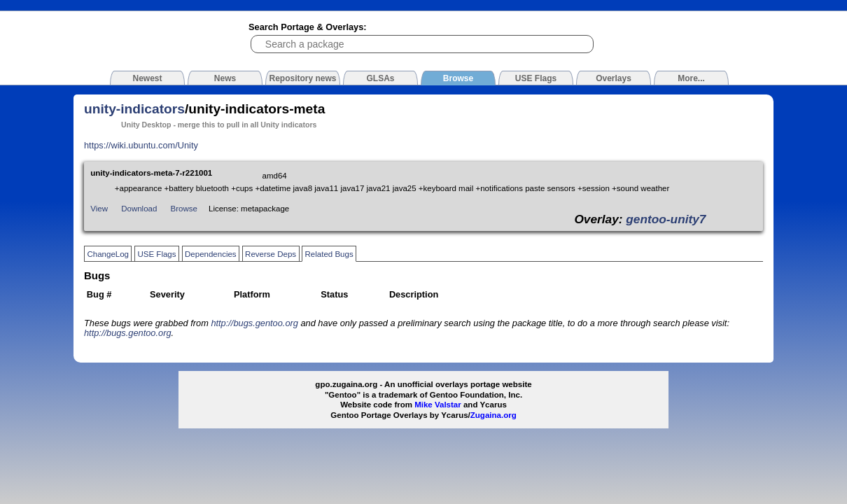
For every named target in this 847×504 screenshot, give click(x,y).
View (99, 209)
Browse (184, 209)
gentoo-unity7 (666, 219)
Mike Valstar (438, 405)
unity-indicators (134, 109)
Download (139, 209)
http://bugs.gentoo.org (254, 323)
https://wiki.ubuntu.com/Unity (141, 145)
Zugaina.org (493, 415)
